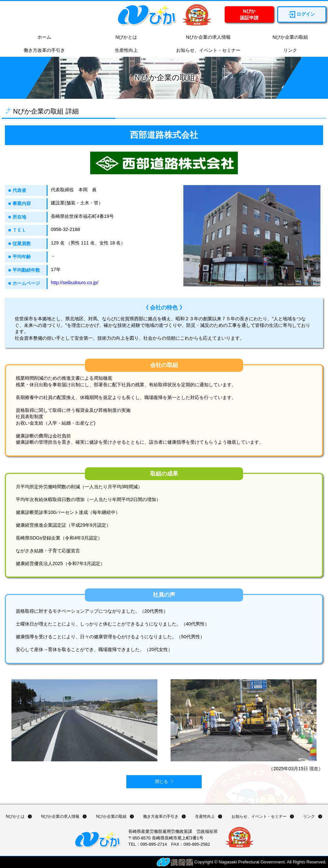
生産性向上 (123, 51)
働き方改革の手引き (41, 51)
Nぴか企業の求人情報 (205, 37)
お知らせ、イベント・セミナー (205, 51)
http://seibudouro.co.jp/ (75, 283)
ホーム (41, 37)
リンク (287, 51)
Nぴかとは (123, 37)
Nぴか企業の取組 (287, 37)
